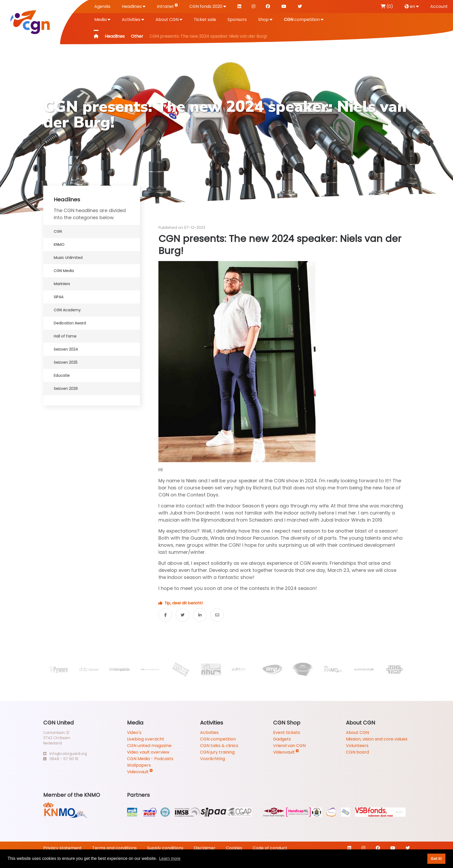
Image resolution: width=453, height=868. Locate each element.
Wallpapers (139, 765)
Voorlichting (212, 759)
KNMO (59, 245)
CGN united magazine (149, 746)
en (412, 6)
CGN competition (218, 739)
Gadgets (282, 739)
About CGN (169, 20)
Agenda (102, 6)
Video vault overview (148, 752)
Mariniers (62, 284)
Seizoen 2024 (66, 349)
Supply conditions (165, 848)
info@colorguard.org (65, 754)
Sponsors (237, 20)
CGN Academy (67, 310)
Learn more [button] (170, 858)
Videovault (140, 772)
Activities (133, 20)
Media (102, 20)
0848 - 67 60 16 (61, 759)
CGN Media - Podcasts (150, 759)
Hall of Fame (65, 336)
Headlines (134, 6)
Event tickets (287, 732)
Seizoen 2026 (66, 389)
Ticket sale (205, 20)
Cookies (234, 848)
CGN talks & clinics (219, 746)
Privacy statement (62, 848)
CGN (58, 231)
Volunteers (357, 746)
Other (137, 36)
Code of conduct (270, 848)
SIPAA (59, 297)
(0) (387, 6)
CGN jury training (217, 752)
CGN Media (64, 271)
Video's (134, 732)
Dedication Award (70, 323)
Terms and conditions (114, 848)
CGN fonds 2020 (208, 6)
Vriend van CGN (289, 746)
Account (439, 6)
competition (304, 20)
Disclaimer (205, 848)
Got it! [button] (436, 859)
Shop (265, 20)
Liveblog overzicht (146, 739)
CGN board (357, 752)
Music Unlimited (68, 258)
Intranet (167, 6)
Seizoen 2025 (66, 362)
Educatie (62, 375)
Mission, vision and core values (377, 739)
